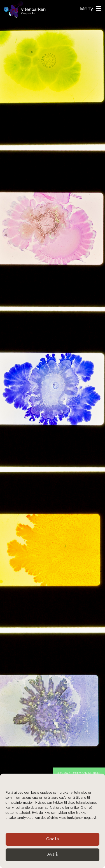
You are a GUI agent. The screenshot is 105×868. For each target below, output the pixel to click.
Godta (53, 839)
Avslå (53, 855)
